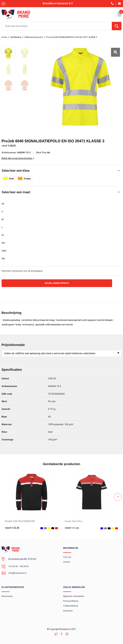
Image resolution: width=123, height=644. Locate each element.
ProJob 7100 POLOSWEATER (20, 518)
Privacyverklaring (71, 599)
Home (4, 37)
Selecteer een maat (16, 188)
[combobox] (57, 26)
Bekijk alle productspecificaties (18, 155)
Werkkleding (16, 37)
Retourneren (7, 593)
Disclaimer (68, 609)
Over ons (67, 554)
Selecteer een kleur (16, 167)
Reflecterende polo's (35, 37)
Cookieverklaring (71, 604)
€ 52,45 (12, 525)
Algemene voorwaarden (74, 593)
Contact (67, 559)
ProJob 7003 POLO (74, 518)
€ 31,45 (72, 525)
